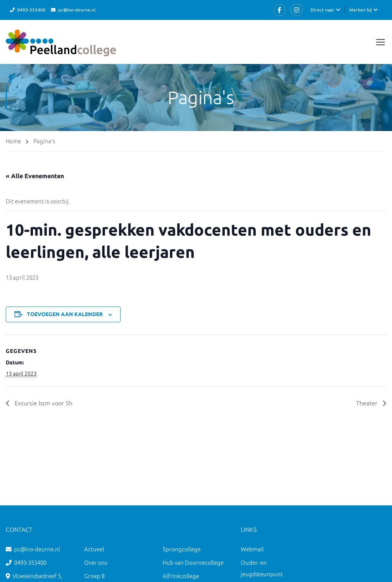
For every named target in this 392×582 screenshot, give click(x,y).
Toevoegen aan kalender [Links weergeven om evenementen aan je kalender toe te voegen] (65, 314)
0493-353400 (31, 10)
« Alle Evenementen (35, 176)
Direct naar (322, 10)
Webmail (252, 549)
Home (13, 141)
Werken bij (360, 10)
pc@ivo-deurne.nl (77, 10)
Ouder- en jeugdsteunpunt (262, 568)
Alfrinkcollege (181, 576)
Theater (367, 403)
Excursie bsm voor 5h (43, 403)
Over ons (96, 562)
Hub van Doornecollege (193, 562)
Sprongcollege (182, 549)
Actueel (94, 549)
